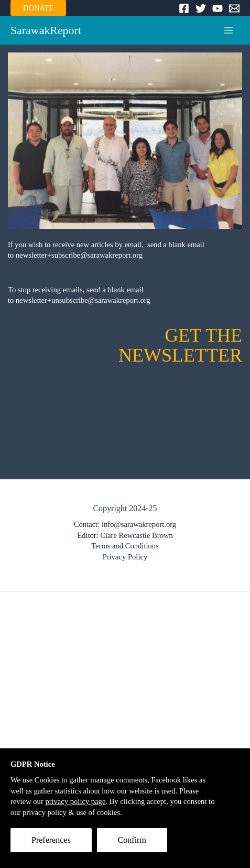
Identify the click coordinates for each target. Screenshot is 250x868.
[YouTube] (218, 8)
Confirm (132, 840)
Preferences (51, 840)
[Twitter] (201, 8)
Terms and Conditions (125, 546)
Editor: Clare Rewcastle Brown (125, 535)
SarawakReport (46, 30)
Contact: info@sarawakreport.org (125, 524)
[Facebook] (184, 8)
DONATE (38, 8)
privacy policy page (75, 801)
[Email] (234, 8)
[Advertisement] (125, 727)
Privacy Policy (125, 557)
